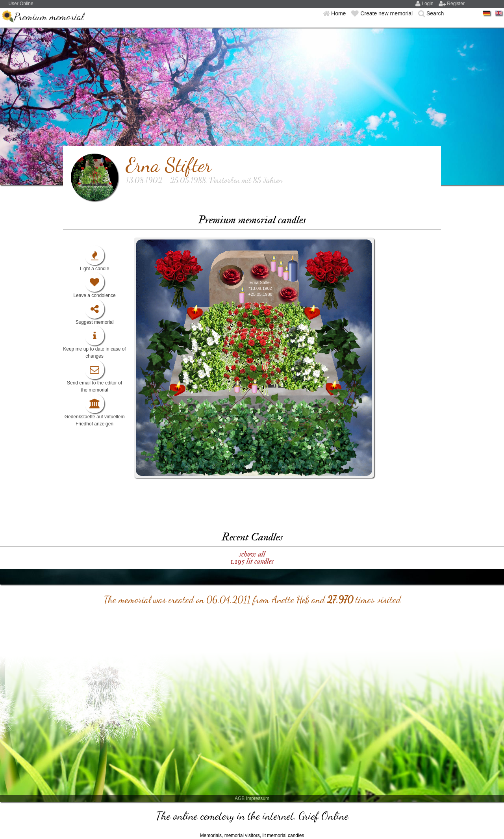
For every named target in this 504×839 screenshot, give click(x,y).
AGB (240, 798)
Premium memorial (49, 16)
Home (339, 13)
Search (435, 13)
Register (456, 4)
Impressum (258, 798)
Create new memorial (387, 13)
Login (428, 4)
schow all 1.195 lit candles (252, 558)
